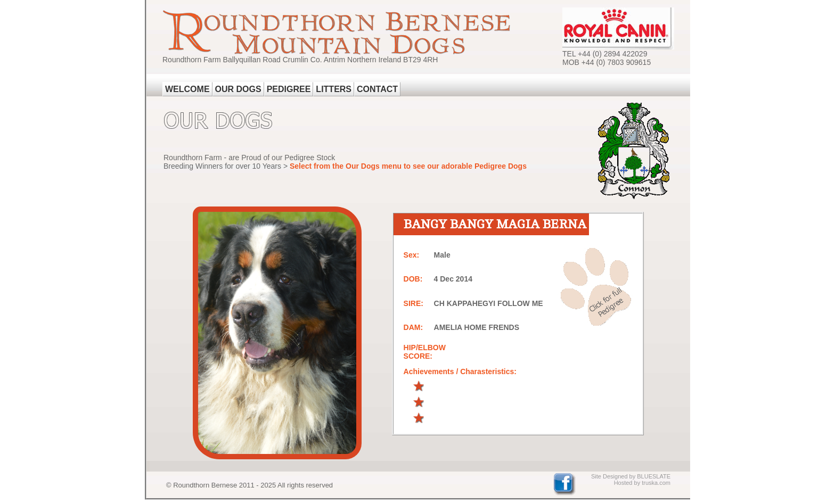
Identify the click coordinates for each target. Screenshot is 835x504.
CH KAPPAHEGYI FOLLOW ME (489, 303)
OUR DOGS (238, 89)
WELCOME (187, 89)
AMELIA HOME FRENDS (477, 327)
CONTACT (377, 89)
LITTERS (334, 89)
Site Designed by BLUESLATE (631, 476)
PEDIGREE (289, 89)
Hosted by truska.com (642, 483)
